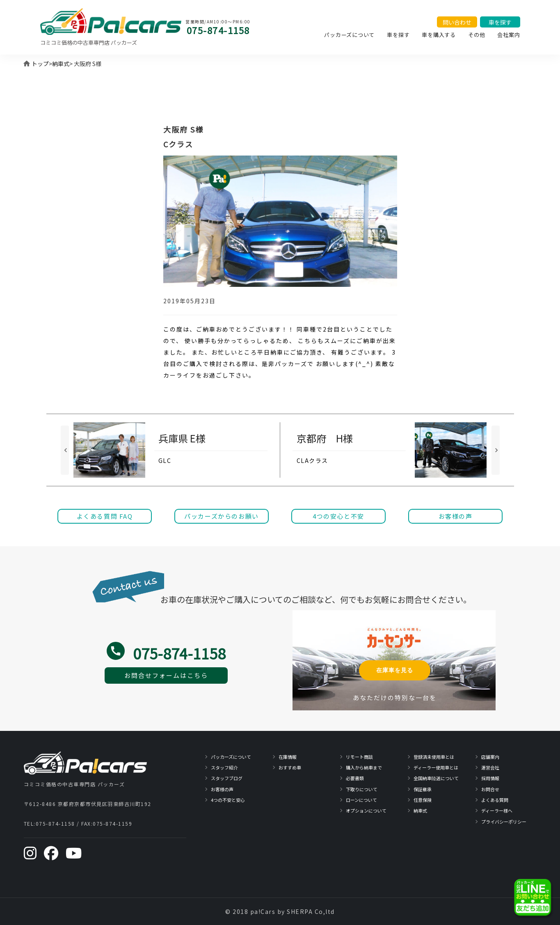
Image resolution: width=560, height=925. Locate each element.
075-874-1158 (218, 30)
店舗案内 (490, 757)
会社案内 (509, 35)
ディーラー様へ (497, 811)
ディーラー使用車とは (436, 767)
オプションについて (366, 811)
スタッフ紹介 (224, 767)
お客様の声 (222, 789)
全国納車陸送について (436, 778)
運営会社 (490, 767)
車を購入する (439, 35)
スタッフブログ (227, 778)
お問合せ (490, 789)
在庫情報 (288, 757)
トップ (40, 64)
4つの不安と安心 (228, 800)
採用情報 (490, 778)
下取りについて (362, 789)
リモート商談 (359, 757)
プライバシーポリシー (504, 822)
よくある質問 (495, 800)
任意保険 (423, 800)
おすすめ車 (290, 767)
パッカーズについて (349, 35)
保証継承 (423, 789)
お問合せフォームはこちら (166, 675)
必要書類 (355, 778)
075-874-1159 (112, 823)
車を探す (398, 35)
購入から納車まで (364, 767)
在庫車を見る (395, 670)
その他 (477, 35)
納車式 (61, 64)
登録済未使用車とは (434, 757)
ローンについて (361, 800)
